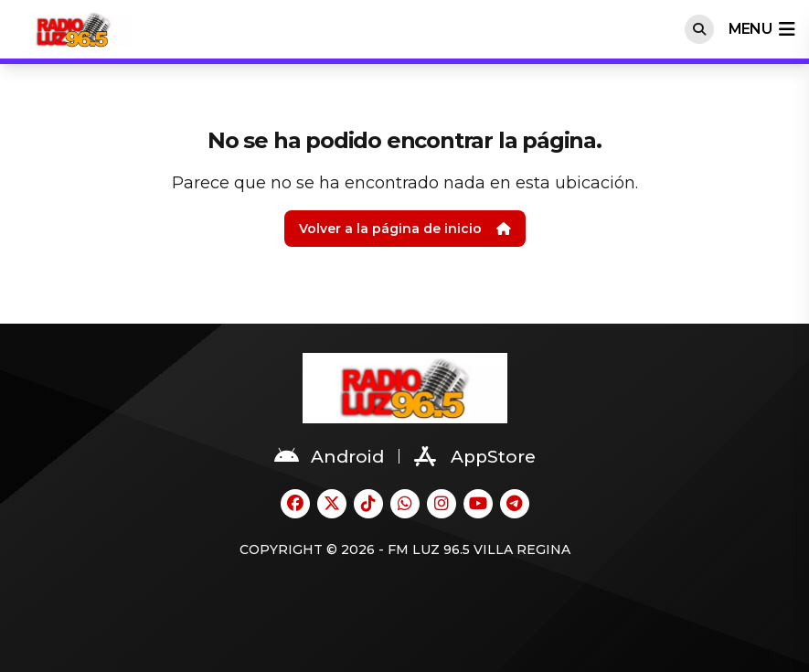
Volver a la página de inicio (405, 229)
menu (761, 29)
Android (329, 456)
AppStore (475, 456)
